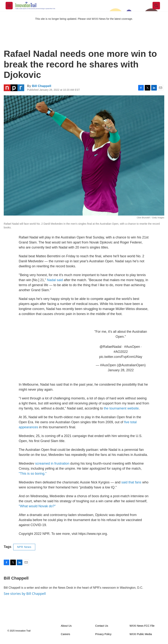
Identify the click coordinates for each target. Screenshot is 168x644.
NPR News (24, 547)
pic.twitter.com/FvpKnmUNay (121, 357)
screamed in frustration (52, 463)
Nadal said (55, 280)
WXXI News (99, 19)
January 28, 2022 (121, 370)
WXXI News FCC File (142, 626)
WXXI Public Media (141, 634)
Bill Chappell (41, 86)
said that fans (131, 482)
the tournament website (121, 408)
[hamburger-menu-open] (9, 6)
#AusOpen (132, 347)
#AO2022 (121, 352)
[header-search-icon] (156, 6)
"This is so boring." (33, 474)
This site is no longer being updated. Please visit (63, 19)
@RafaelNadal (110, 347)
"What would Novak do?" (37, 506)
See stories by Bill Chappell (25, 594)
